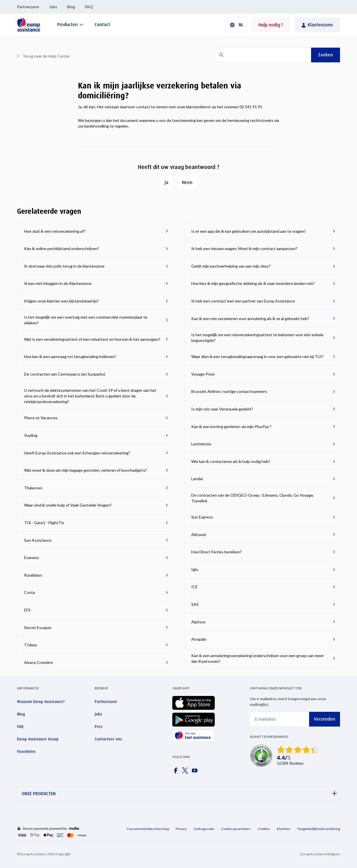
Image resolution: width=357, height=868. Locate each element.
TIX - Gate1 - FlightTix (44, 523)
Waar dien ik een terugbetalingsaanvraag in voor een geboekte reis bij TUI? (257, 356)
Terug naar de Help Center (46, 56)
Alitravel (199, 534)
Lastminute (201, 444)
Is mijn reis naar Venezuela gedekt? (222, 409)
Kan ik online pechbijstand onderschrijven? (62, 248)
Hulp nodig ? (271, 25)
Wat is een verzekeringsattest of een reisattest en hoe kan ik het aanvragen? (92, 339)
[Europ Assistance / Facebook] (177, 772)
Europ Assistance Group (38, 739)
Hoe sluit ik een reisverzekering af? (55, 231)
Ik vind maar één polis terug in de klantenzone (64, 266)
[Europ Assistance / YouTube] (196, 772)
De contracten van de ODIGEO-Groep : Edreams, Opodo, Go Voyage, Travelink (253, 498)
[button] (237, 25)
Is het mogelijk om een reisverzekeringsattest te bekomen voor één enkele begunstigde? (257, 337)
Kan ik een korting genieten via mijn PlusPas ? (231, 426)
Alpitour (198, 622)
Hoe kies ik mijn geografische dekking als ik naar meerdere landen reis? (253, 283)
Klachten (284, 829)
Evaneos (32, 557)
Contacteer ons (108, 739)
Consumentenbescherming (148, 829)
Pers (98, 727)
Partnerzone (28, 7)
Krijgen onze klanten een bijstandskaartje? (61, 301)
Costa (29, 592)
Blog (71, 7)
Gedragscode (204, 829)
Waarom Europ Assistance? (41, 702)
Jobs (53, 7)
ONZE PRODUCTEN (179, 794)
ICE (195, 587)
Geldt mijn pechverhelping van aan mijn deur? (231, 266)
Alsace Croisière (39, 662)
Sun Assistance (38, 540)
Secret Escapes (38, 627)
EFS (27, 610)
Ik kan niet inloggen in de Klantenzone (58, 283)
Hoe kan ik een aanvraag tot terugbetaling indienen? (70, 356)
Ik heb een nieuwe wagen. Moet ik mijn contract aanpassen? (244, 248)
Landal (197, 479)
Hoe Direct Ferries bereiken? (216, 552)
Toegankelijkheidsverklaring (319, 829)
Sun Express (202, 517)
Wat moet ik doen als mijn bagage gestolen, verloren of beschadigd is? (86, 470)
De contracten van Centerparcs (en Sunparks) (65, 374)
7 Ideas (31, 645)
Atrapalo (199, 639)
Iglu (195, 569)
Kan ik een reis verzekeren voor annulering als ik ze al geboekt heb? (250, 318)
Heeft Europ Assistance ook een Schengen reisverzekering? (77, 453)
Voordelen (26, 751)
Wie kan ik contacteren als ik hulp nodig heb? (231, 461)
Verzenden (325, 719)
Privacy (181, 829)
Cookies (264, 829)
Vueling (31, 435)
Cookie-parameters (236, 829)
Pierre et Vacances (41, 418)
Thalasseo (33, 488)
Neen (187, 182)
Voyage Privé (203, 374)
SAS (195, 604)
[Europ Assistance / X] (186, 772)
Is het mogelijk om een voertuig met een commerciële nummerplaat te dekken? (86, 320)
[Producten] (70, 25)
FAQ (89, 7)
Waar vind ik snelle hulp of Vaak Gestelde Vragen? (68, 505)
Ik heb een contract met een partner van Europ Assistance (243, 301)
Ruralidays (33, 575)
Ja (166, 182)
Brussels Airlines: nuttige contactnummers (229, 391)
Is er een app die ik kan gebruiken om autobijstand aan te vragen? (249, 231)
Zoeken (326, 55)
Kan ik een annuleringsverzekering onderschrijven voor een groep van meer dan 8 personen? (258, 658)
